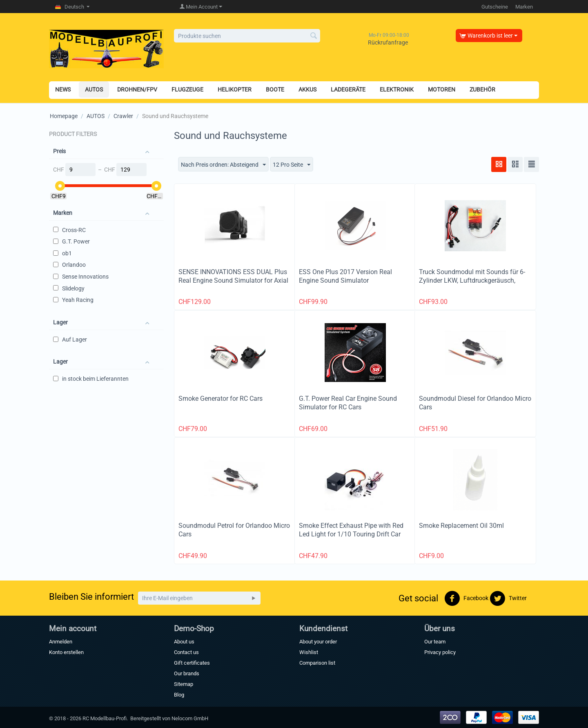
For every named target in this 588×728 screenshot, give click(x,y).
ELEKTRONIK (397, 89)
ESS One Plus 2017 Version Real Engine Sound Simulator (345, 276)
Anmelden (61, 642)
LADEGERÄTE (348, 89)
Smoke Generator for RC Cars (220, 399)
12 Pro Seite (292, 165)
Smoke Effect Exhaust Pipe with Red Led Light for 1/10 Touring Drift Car (351, 530)
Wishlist (309, 652)
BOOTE (275, 89)
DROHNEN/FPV (137, 89)
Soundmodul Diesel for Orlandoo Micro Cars (475, 403)
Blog (179, 695)
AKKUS (307, 89)
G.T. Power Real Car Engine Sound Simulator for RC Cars (348, 403)
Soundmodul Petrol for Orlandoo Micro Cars (234, 530)
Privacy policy (440, 652)
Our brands (187, 673)
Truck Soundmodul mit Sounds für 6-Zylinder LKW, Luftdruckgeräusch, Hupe (472, 280)
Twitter (508, 598)
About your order (318, 642)
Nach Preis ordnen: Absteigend (223, 165)
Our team (435, 642)
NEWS (63, 89)
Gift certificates (192, 663)
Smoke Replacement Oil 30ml (461, 526)
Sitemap (184, 684)
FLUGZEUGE (187, 89)
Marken (524, 7)
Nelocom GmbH (190, 718)
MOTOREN (442, 89)
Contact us (186, 652)
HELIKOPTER (235, 89)
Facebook (466, 598)
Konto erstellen (66, 652)
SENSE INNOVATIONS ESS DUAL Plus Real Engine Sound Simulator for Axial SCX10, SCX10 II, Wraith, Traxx (233, 280)
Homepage (64, 116)
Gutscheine (495, 7)
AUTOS (94, 89)
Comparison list (317, 663)
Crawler (123, 116)
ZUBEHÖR (482, 89)
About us (184, 642)
